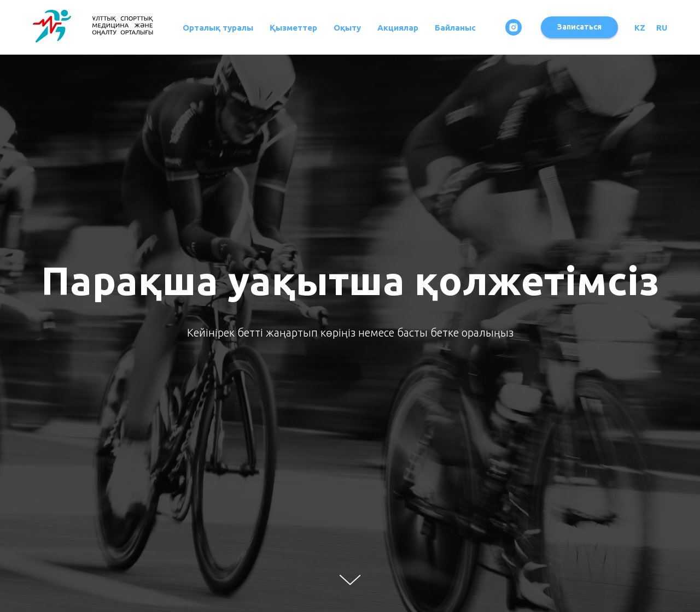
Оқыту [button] (347, 28)
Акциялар (398, 28)
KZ (640, 28)
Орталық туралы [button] (218, 28)
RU (662, 28)
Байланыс (455, 28)
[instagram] (514, 27)
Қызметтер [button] (293, 28)
